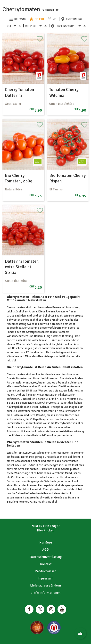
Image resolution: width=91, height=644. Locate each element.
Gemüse (59, 498)
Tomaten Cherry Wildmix (64, 92)
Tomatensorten (26, 453)
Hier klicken (46, 530)
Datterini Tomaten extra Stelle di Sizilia (22, 267)
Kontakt (46, 564)
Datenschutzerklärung (46, 557)
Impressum (45, 578)
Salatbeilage (52, 481)
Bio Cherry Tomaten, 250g (19, 178)
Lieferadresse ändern (45, 585)
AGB (45, 550)
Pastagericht (46, 485)
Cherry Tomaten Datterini (19, 92)
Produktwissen (45, 571)
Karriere (46, 542)
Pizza (17, 485)
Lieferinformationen (45, 593)
